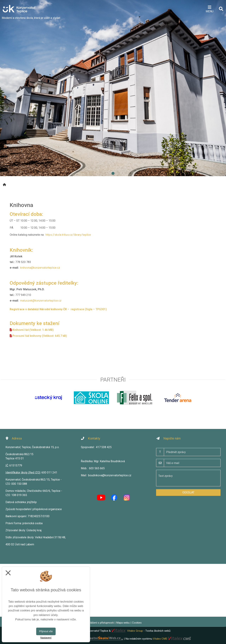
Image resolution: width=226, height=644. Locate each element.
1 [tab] (113, 174)
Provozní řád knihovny (27, 336)
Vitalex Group (135, 631)
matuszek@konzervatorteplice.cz (41, 301)
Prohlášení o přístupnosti (99, 623)
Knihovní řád (21, 330)
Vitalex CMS (160, 639)
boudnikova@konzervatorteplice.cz (110, 475)
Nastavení (46, 638)
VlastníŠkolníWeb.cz (92, 639)
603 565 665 (97, 468)
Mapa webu (123, 623)
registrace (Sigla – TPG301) (89, 309)
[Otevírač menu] (209, 9)
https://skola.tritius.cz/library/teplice (68, 235)
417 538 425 (104, 447)
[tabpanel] (113, 88)
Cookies (137, 623)
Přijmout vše (46, 631)
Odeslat (188, 492)
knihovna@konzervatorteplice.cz (40, 268)
